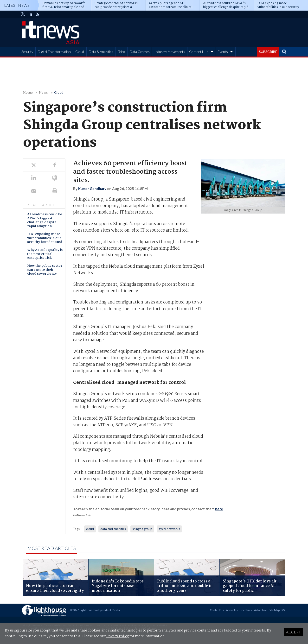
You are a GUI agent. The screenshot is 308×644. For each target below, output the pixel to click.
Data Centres (140, 52)
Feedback (246, 610)
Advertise (260, 610)
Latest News (17, 5)
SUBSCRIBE (268, 52)
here (219, 509)
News (43, 93)
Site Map (274, 610)
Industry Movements (170, 52)
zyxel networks (169, 529)
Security (27, 52)
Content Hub (199, 52)
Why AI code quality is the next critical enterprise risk (45, 254)
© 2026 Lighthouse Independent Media (95, 610)
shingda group (142, 529)
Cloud (80, 52)
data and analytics (113, 529)
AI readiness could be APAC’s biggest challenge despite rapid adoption (45, 221)
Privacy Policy (118, 636)
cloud (90, 529)
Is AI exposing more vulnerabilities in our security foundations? (45, 238)
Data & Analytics (101, 52)
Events (223, 52)
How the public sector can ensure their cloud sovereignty (45, 270)
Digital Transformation (54, 52)
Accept (293, 632)
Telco (121, 52)
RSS (284, 610)
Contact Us (217, 610)
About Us (232, 610)
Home (28, 93)
